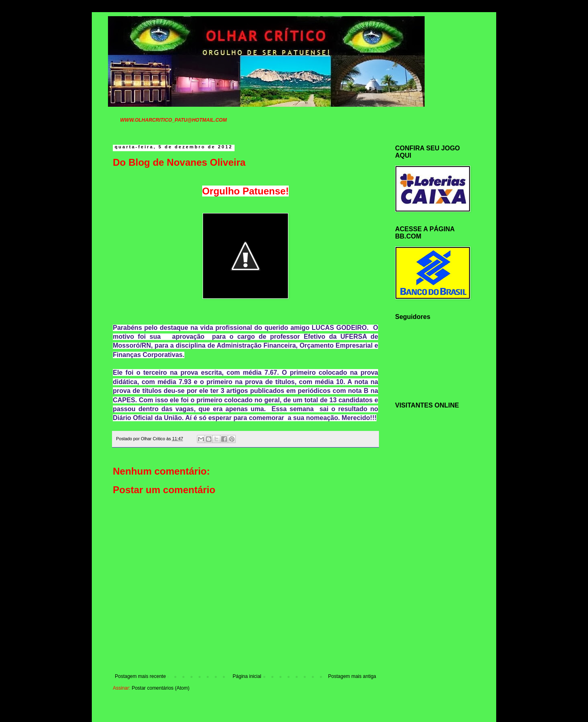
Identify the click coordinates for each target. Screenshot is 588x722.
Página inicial (247, 676)
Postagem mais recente (140, 676)
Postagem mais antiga (352, 676)
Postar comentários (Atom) (161, 688)
